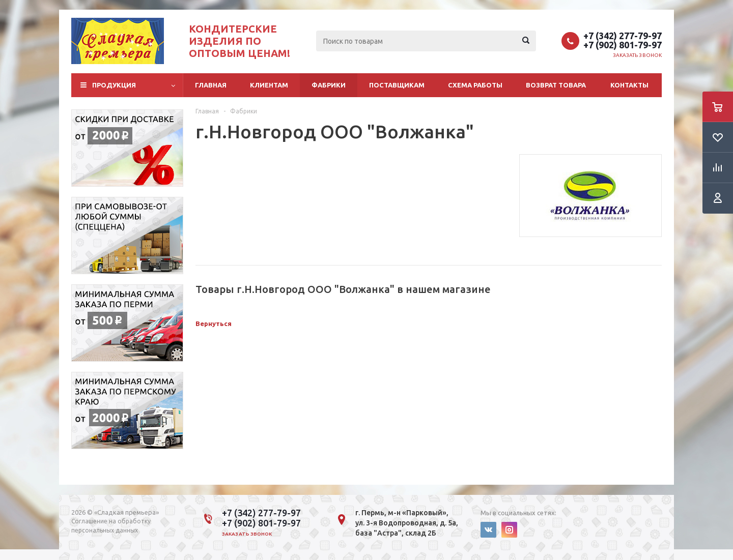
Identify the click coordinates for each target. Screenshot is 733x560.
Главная (211, 85)
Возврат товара (556, 85)
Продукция (114, 85)
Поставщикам (397, 85)
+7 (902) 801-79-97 (623, 45)
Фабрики (329, 85)
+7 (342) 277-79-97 (623, 36)
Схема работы (475, 85)
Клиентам (269, 85)
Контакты (629, 85)
